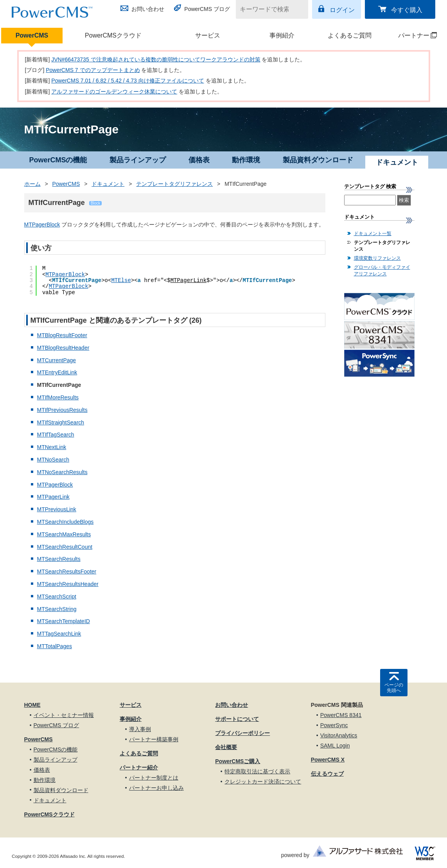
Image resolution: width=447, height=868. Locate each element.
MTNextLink (52, 447)
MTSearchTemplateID (64, 621)
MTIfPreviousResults (62, 410)
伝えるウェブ (327, 774)
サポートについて (237, 719)
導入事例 (140, 729)
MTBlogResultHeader (63, 348)
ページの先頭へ (394, 688)
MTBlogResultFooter (62, 335)
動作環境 (246, 160)
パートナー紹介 (139, 767)
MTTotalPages (55, 646)
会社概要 (226, 747)
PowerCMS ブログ (207, 9)
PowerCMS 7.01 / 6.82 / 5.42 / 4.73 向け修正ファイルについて (128, 81)
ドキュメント (108, 184)
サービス (208, 35)
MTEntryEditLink (57, 372)
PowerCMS (32, 35)
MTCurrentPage (57, 360)
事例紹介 (282, 35)
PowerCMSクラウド (113, 35)
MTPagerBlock (42, 225)
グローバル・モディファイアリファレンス (382, 270)
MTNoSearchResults (62, 472)
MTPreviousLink (57, 509)
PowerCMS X (328, 760)
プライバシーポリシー (242, 733)
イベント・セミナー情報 (64, 715)
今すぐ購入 (407, 10)
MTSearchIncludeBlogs (66, 522)
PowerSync (334, 725)
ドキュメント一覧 (373, 234)
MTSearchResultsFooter (67, 571)
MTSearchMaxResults (64, 534)
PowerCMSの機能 (58, 160)
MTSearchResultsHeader (68, 584)
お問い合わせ (148, 9)
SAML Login (335, 746)
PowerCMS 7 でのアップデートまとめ (93, 70)
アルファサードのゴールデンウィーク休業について (114, 92)
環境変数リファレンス (377, 258)
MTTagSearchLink (59, 634)
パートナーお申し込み (156, 788)
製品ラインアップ (138, 160)
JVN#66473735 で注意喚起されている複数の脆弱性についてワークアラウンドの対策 (156, 59)
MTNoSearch (53, 460)
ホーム (32, 184)
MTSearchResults (59, 559)
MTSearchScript (57, 597)
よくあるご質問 (350, 35)
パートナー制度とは (154, 778)
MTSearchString (57, 609)
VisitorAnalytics (339, 735)
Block (95, 203)
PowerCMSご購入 (238, 761)
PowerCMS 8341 (341, 715)
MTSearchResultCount (65, 547)
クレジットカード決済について (263, 782)
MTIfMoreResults (58, 397)
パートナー (412, 35)
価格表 (199, 160)
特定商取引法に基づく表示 (257, 771)
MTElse (121, 280)
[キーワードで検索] (267, 9)
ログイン (342, 10)
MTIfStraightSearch (61, 422)
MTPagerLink (188, 280)
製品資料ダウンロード (318, 160)
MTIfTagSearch (56, 435)
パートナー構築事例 (154, 739)
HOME (32, 705)
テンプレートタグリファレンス (174, 184)
